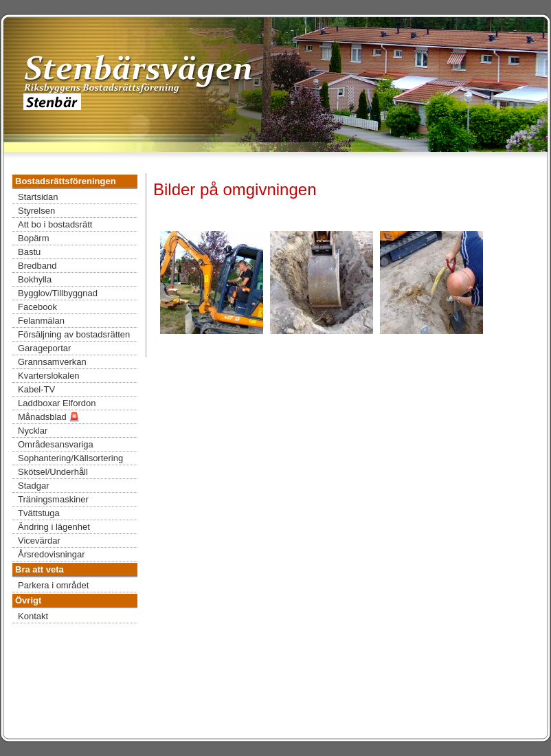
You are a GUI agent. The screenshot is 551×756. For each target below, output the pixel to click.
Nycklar (33, 431)
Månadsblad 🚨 (49, 417)
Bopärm (34, 238)
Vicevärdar (39, 541)
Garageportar (44, 348)
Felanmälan (41, 321)
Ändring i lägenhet (54, 527)
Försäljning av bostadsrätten (74, 334)
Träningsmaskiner (53, 499)
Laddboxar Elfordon (57, 403)
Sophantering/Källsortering (70, 458)
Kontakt (33, 616)
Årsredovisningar (52, 554)
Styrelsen (36, 211)
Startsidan (38, 197)
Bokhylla (35, 279)
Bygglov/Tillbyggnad (58, 293)
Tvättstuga (39, 513)
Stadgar (34, 486)
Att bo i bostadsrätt (55, 224)
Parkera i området (53, 585)
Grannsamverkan (52, 362)
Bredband (37, 266)
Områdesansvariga (56, 444)
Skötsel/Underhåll (53, 472)
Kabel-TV (36, 389)
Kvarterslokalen (49, 376)
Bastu (29, 252)
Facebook (37, 307)
